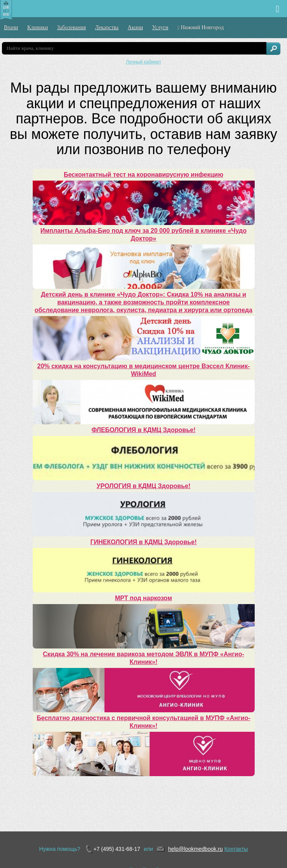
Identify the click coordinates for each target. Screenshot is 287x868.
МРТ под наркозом (143, 598)
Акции (135, 27)
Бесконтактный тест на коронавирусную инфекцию (144, 175)
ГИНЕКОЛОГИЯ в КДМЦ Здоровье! (143, 542)
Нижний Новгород (201, 28)
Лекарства (107, 27)
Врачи (11, 27)
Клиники (38, 27)
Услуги (160, 27)
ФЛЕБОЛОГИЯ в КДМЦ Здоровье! (143, 430)
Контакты (236, 849)
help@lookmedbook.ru (195, 849)
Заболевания (71, 27)
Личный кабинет (143, 62)
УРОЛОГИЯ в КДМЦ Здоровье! (143, 486)
